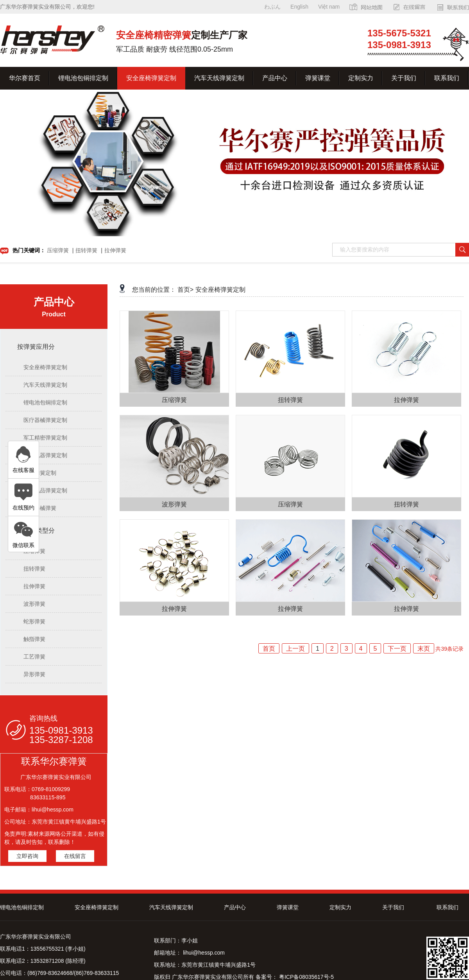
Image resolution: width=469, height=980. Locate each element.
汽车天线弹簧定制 (219, 78)
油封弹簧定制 (40, 473)
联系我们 (447, 78)
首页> (185, 290)
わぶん (272, 7)
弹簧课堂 (318, 78)
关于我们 (404, 78)
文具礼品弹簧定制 (45, 490)
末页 (424, 649)
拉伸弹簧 (115, 250)
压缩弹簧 (58, 250)
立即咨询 (27, 856)
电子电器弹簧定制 (45, 455)
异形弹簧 (34, 674)
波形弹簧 (34, 604)
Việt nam (329, 7)
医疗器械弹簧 (40, 508)
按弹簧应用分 (36, 347)
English (299, 7)
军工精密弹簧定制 (45, 438)
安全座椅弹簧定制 (151, 78)
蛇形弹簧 (34, 621)
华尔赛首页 (25, 78)
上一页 (295, 649)
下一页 (397, 649)
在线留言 (75, 856)
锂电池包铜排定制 (83, 78)
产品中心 (275, 78)
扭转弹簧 (86, 250)
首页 (269, 649)
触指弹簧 (34, 639)
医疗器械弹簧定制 (45, 420)
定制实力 (361, 78)
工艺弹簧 (34, 657)
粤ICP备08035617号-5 (306, 977)
